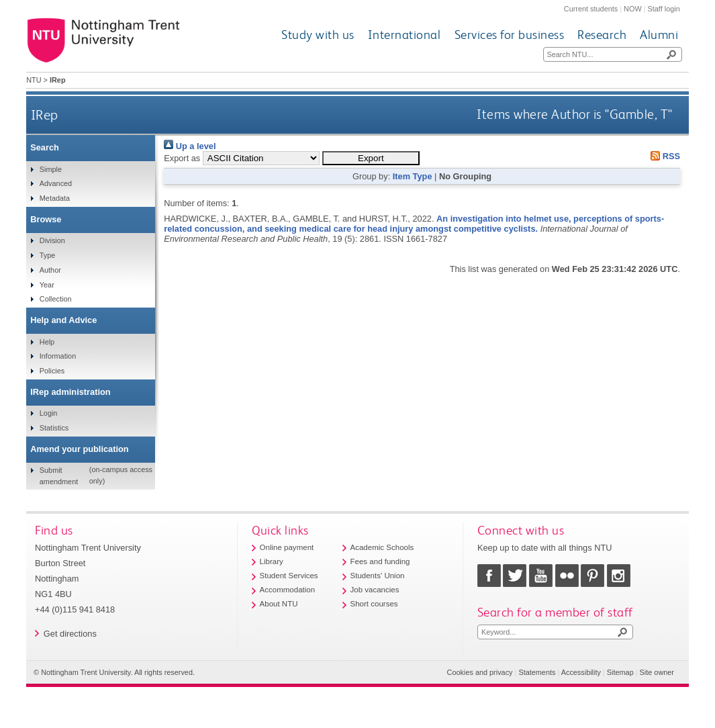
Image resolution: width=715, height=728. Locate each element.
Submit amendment (59, 475)
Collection (56, 299)
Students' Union (378, 576)
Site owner (657, 672)
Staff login (664, 9)
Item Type (413, 176)
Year (47, 285)
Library (272, 561)
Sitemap (620, 672)
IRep (45, 115)
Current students (591, 9)
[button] (371, 158)
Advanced (56, 183)
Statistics (54, 428)
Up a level (190, 146)
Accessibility (581, 672)
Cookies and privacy (480, 672)
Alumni (659, 35)
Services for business (510, 35)
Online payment (287, 547)
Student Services (289, 576)
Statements (537, 672)
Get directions (70, 634)
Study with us (318, 35)
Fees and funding (380, 561)
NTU (34, 80)
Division (52, 240)
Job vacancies (375, 590)
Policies (52, 371)
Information (58, 356)
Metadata (55, 198)
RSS (663, 156)
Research (602, 35)
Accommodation (288, 590)
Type (48, 255)
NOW (633, 9)
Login (49, 413)
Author (50, 270)
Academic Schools (382, 547)
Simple (51, 169)
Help (47, 342)
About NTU (279, 604)
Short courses (374, 604)
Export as (182, 158)
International (404, 35)
